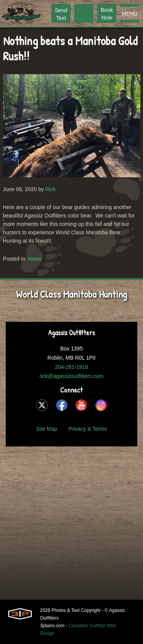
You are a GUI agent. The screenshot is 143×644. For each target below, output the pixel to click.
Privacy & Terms (88, 429)
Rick (51, 189)
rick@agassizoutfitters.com (71, 376)
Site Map (46, 429)
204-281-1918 (71, 367)
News (35, 259)
